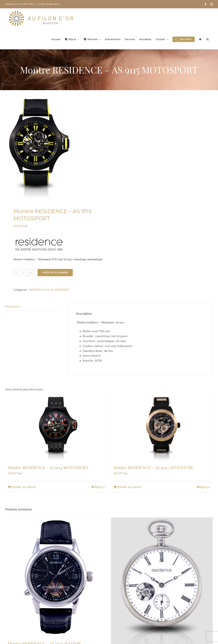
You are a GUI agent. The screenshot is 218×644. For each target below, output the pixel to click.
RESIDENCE (62, 290)
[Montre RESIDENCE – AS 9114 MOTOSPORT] (56, 429)
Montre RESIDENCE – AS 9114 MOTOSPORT (48, 467)
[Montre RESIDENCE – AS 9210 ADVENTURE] (162, 429)
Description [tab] (13, 307)
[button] (208, 39)
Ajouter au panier (55, 273)
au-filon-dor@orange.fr (49, 4)
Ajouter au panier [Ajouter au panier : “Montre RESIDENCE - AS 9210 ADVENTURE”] (129, 487)
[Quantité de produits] (24, 273)
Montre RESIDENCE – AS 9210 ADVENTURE (154, 467)
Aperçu (100, 487)
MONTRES (36, 290)
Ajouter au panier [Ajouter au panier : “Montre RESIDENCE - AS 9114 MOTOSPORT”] (24, 487)
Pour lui (48, 290)
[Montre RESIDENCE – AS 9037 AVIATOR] (56, 577)
